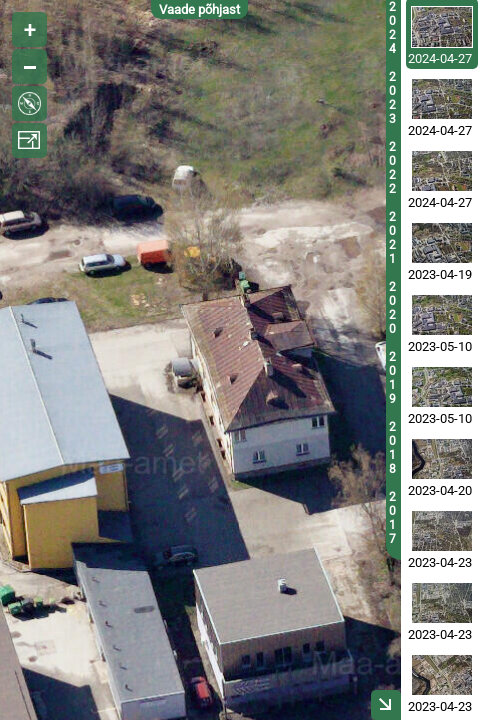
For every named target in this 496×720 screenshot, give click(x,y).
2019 (392, 378)
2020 (392, 308)
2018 (392, 448)
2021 (392, 238)
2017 (392, 518)
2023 (392, 98)
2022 (392, 168)
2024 (392, 28)
